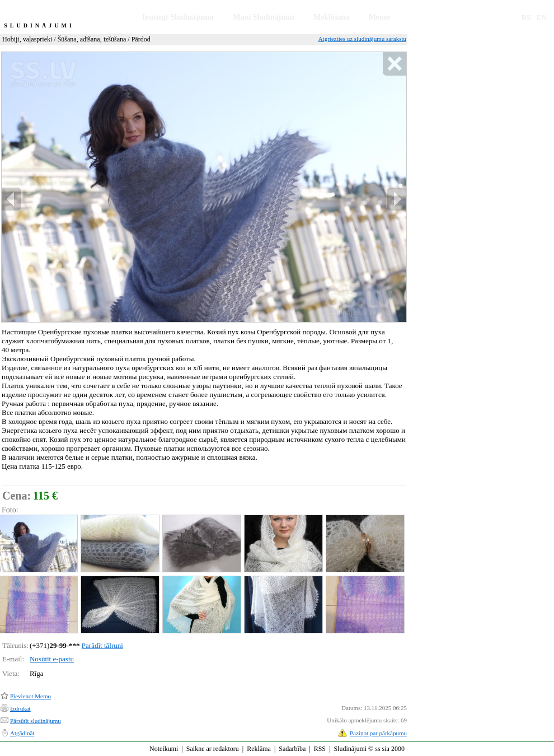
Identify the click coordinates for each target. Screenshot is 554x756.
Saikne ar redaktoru (213, 749)
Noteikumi (164, 749)
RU (527, 17)
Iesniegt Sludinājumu (178, 17)
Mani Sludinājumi (263, 17)
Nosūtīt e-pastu (52, 659)
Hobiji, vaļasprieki (27, 39)
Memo (379, 17)
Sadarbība (292, 749)
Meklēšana (332, 17)
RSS (320, 749)
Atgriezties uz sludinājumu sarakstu (362, 39)
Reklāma (259, 749)
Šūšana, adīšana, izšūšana (92, 39)
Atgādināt (22, 733)
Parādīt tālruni (102, 645)
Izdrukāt (20, 708)
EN (542, 17)
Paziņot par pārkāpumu (378, 733)
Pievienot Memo (30, 696)
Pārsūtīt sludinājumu (36, 721)
